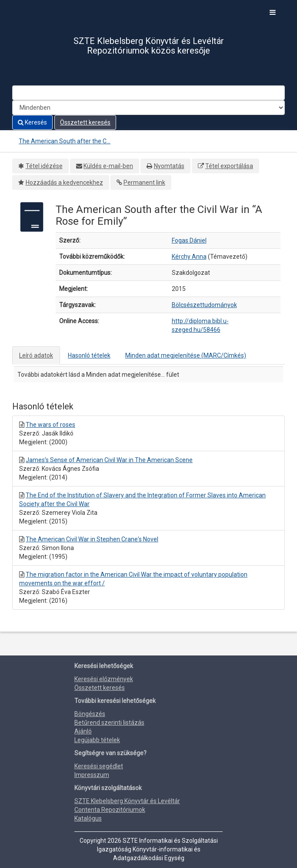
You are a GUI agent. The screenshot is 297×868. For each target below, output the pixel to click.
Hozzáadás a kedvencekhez (64, 182)
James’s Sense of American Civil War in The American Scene (109, 460)
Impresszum (92, 775)
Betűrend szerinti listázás (109, 723)
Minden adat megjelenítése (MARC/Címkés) (186, 355)
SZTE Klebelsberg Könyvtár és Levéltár (127, 801)
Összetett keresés (85, 122)
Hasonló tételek (89, 355)
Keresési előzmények (104, 679)
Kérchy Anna (189, 257)
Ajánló (83, 731)
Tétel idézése (44, 166)
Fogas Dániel (189, 240)
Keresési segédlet (99, 766)
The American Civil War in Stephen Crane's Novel (92, 539)
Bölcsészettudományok (204, 305)
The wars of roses (50, 425)
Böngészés (90, 714)
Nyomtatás (169, 166)
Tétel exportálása (229, 166)
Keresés (32, 122)
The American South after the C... (65, 141)
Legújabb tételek (97, 740)
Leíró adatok (36, 355)
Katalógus (88, 818)
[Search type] (148, 108)
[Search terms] (148, 93)
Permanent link (144, 182)
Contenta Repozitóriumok (110, 810)
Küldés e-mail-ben (108, 166)
